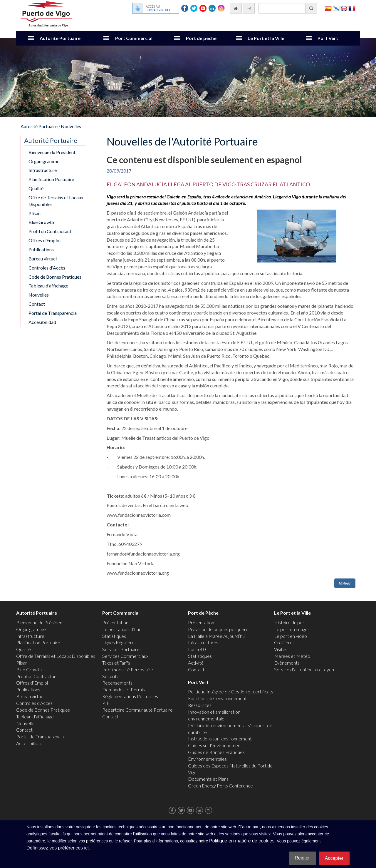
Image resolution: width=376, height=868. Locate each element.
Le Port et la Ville (266, 38)
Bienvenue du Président (52, 152)
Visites (281, 649)
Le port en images (292, 629)
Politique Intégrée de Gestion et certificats (231, 691)
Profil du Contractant (50, 231)
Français (352, 8)
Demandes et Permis (124, 689)
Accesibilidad (42, 322)
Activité (196, 663)
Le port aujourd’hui (121, 629)
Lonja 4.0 (197, 649)
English (344, 8)
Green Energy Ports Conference (220, 786)
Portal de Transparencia (53, 313)
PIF (106, 703)
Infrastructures (203, 642)
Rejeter (302, 858)
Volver (345, 583)
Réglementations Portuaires (130, 696)
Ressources (200, 705)
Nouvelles (71, 126)
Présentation (115, 622)
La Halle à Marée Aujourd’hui (217, 636)
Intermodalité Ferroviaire (128, 669)
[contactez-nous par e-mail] (249, 8)
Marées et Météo (292, 656)
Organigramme (44, 161)
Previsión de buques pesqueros (219, 629)
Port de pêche (201, 38)
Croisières (284, 642)
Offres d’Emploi (45, 240)
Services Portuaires (122, 649)
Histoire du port (290, 622)
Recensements (117, 683)
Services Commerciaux (125, 656)
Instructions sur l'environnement (220, 739)
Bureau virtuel (43, 259)
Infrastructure (43, 170)
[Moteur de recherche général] (288, 8)
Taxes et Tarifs (116, 663)
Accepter (334, 858)
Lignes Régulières (119, 642)
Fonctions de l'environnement (217, 698)
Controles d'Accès (47, 268)
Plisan (35, 213)
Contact (37, 304)
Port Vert (328, 38)
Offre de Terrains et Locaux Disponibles (56, 201)
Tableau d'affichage (48, 286)
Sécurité (111, 676)
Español (328, 8)
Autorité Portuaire (60, 38)
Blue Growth (41, 222)
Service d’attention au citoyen (304, 669)
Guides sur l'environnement (215, 745)
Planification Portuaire (51, 179)
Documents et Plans (208, 779)
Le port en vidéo (291, 636)
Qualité (36, 188)
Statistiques (114, 636)
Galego (336, 8)
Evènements (287, 663)
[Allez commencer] (236, 8)
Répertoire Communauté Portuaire (137, 710)
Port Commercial (134, 38)
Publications (41, 249)
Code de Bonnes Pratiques (55, 277)
